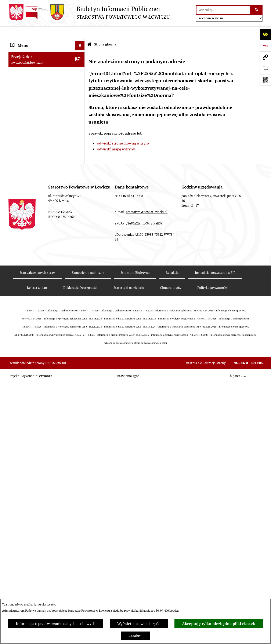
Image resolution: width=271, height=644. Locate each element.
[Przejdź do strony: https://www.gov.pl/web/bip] (265, 46)
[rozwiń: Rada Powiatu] (81, 133)
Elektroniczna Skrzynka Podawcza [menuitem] (39, 225)
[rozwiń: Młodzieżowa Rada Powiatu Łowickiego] (81, 143)
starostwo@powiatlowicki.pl (147, 480)
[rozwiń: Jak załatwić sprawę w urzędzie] (81, 177)
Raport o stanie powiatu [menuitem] (30, 278)
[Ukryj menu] (80, 33)
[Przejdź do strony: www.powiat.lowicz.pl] (265, 57)
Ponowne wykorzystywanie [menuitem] (33, 316)
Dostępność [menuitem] (20, 287)
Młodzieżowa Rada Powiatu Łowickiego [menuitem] (33, 146)
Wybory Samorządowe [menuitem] (29, 268)
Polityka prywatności (213, 556)
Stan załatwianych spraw (37, 541)
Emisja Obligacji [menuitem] (24, 325)
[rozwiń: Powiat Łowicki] (81, 67)
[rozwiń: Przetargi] (81, 234)
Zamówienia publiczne (88, 541)
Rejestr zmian (37, 556)
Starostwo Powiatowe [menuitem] (28, 158)
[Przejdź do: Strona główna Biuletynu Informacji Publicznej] (89, 32)
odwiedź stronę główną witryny (123, 130)
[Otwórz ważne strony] (265, 69)
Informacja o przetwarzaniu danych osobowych (56, 624)
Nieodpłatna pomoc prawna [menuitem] (34, 335)
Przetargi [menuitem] (18, 234)
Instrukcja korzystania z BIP (215, 541)
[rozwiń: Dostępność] (81, 288)
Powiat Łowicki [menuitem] (23, 67)
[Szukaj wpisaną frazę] (257, 10)
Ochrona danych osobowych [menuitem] (34, 167)
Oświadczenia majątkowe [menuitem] (32, 206)
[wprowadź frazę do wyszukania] (223, 10)
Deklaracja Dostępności (80, 556)
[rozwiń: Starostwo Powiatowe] (81, 158)
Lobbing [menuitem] (17, 364)
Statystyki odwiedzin (129, 556)
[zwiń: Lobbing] (81, 364)
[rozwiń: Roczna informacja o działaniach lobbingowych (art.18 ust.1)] (81, 399)
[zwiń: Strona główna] (81, 42)
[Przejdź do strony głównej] (89, 12)
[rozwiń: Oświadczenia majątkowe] (81, 206)
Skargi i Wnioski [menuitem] (24, 345)
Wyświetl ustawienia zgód (139, 624)
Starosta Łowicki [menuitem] (24, 86)
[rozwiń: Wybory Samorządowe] (81, 268)
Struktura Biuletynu (135, 541)
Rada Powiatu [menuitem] (22, 133)
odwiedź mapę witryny (116, 137)
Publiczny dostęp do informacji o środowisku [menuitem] (38, 256)
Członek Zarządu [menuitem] (25, 105)
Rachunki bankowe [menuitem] (26, 186)
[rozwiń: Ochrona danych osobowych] (81, 168)
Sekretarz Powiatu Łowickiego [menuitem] (35, 114)
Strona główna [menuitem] (23, 42)
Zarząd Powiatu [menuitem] (23, 76)
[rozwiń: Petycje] (81, 354)
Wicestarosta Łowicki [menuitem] (28, 95)
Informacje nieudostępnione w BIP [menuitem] (39, 306)
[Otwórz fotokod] (265, 80)
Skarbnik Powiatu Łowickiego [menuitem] (35, 124)
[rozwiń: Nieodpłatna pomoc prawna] (81, 335)
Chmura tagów (171, 556)
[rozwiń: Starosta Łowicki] (81, 86)
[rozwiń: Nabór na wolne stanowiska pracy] (81, 244)
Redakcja (172, 541)
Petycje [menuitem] (16, 354)
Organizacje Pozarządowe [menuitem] (32, 215)
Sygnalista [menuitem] (19, 297)
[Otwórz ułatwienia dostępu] (265, 34)
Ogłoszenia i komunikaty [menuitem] (31, 196)
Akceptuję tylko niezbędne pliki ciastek (219, 624)
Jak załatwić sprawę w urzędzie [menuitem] (36, 177)
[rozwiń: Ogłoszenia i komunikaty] (81, 196)
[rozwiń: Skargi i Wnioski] (81, 345)
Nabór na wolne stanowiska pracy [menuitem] (38, 244)
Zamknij (135, 636)
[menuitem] (47, 54)
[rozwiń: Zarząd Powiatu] (81, 76)
